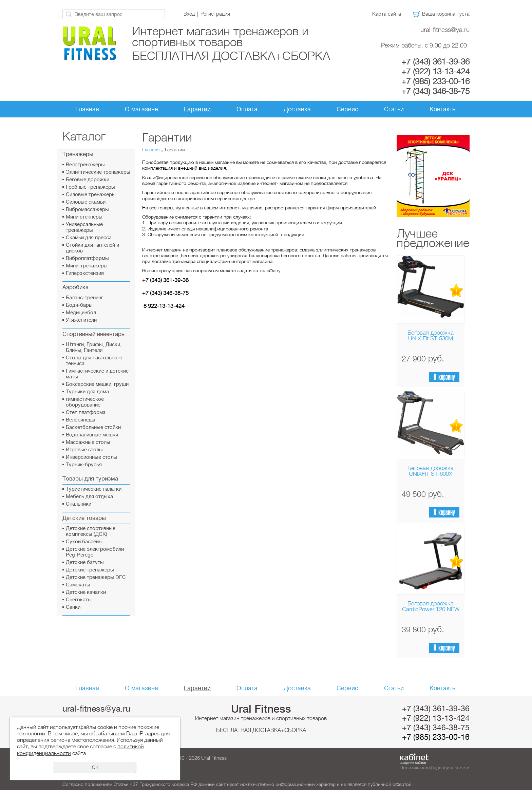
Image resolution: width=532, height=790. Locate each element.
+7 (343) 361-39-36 (435, 62)
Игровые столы (84, 450)
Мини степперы (84, 217)
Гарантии (197, 109)
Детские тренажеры (90, 570)
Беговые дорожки (88, 180)
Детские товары (84, 518)
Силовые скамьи (86, 202)
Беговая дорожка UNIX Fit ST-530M (431, 336)
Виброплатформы (87, 258)
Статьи (394, 109)
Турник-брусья (84, 465)
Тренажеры (78, 154)
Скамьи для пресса (89, 238)
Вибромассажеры (87, 210)
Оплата (247, 109)
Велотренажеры (85, 165)
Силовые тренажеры (91, 195)
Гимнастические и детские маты (97, 374)
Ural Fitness (261, 709)
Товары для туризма (90, 479)
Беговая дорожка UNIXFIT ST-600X (431, 471)
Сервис (347, 109)
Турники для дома (87, 392)
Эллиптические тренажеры (98, 172)
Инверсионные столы (91, 457)
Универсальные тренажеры (84, 227)
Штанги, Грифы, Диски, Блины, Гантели (94, 347)
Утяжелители (81, 320)
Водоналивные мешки (92, 435)
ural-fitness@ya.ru (445, 30)
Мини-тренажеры (87, 266)
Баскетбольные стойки (93, 427)
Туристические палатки (94, 489)
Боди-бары (79, 305)
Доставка (297, 109)
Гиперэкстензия (85, 273)
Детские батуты (85, 562)
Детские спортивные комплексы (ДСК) (91, 531)
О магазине (141, 109)
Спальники (79, 504)
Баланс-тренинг (84, 298)
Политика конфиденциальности (435, 768)
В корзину (444, 377)
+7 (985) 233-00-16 (435, 81)
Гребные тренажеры (90, 187)
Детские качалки (86, 592)
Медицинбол (81, 313)
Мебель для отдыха (89, 497)
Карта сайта (387, 14)
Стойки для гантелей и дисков (92, 248)
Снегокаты (79, 600)
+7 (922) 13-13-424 (435, 72)
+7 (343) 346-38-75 (435, 91)
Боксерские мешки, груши (97, 384)
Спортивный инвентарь (93, 334)
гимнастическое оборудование (85, 402)
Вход (189, 14)
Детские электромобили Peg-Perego (95, 552)
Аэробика (75, 287)
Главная (87, 109)
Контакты (443, 109)
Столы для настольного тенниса (94, 361)
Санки (73, 607)
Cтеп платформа (86, 412)
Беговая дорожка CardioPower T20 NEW (431, 606)
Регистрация (215, 14)
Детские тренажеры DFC (96, 577)
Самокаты (78, 585)
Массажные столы (88, 442)
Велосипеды (81, 420)
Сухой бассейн (84, 542)
